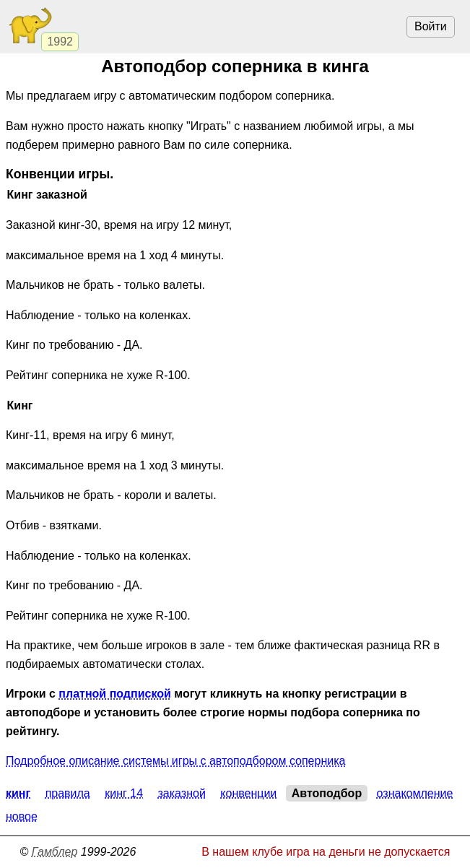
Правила (68, 793)
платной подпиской (114, 694)
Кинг (18, 793)
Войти (431, 26)
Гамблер (55, 852)
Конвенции (248, 793)
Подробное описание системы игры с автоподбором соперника (175, 761)
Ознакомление (415, 793)
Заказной (182, 793)
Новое (22, 816)
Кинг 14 (124, 793)
